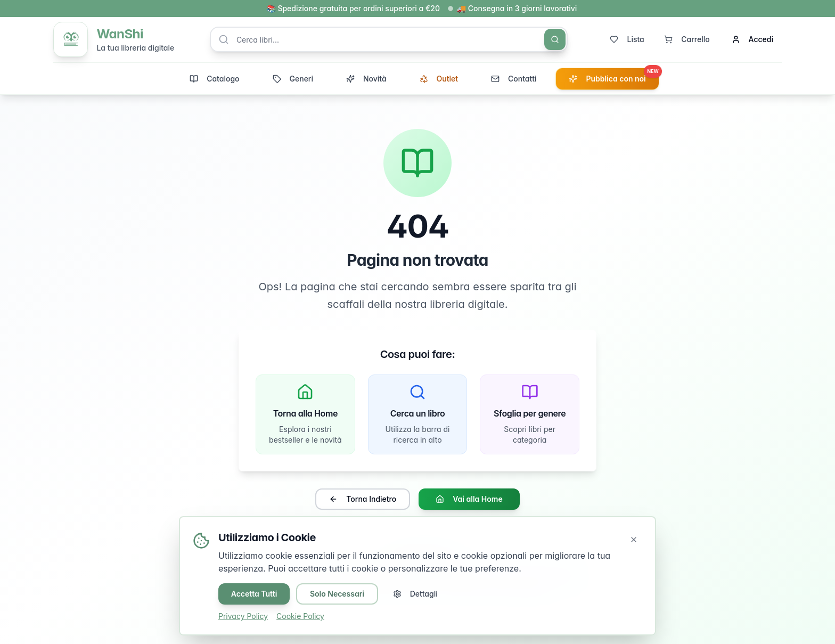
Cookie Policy (300, 616)
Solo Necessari (338, 594)
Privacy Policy (243, 616)
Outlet (439, 79)
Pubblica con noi (613, 76)
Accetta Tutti (254, 594)
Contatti (514, 79)
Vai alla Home (469, 500)
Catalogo (214, 79)
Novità (366, 79)
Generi (293, 79)
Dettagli (416, 594)
